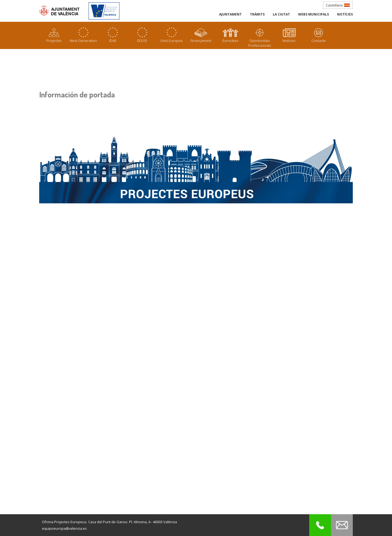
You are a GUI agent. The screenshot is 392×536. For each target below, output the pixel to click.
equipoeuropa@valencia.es (64, 528)
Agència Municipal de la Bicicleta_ (104, 10)
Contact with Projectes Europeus (342, 525)
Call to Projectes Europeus (320, 525)
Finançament (201, 41)
